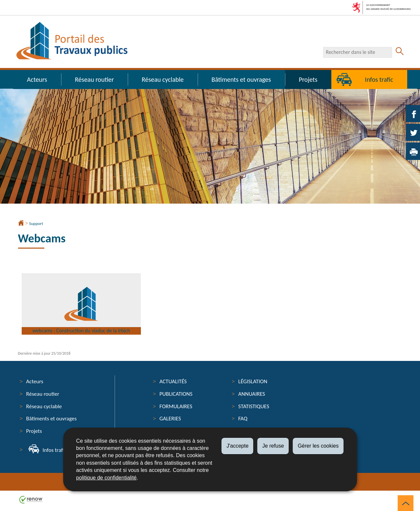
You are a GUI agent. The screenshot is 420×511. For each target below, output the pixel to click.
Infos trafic (379, 79)
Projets (308, 79)
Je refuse (273, 446)
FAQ (243, 419)
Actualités (173, 381)
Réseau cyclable (163, 79)
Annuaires (252, 394)
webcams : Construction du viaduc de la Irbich (82, 321)
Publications (176, 394)
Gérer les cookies (318, 446)
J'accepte (238, 446)
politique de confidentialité (106, 478)
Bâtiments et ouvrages (241, 79)
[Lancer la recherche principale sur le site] (400, 52)
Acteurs (37, 79)
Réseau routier (94, 79)
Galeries (170, 419)
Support (36, 223)
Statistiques (254, 406)
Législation (253, 381)
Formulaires (176, 406)
